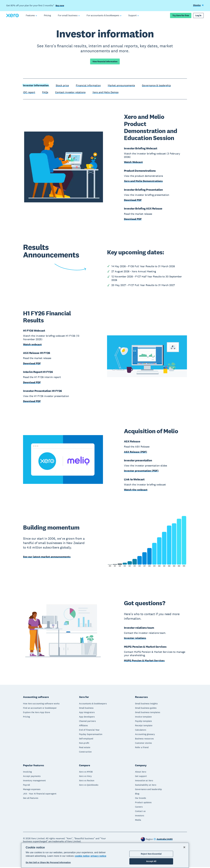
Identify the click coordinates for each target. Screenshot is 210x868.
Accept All (151, 861)
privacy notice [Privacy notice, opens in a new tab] (98, 856)
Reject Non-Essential (151, 854)
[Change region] (163, 840)
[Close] (184, 847)
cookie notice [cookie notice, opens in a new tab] (82, 856)
